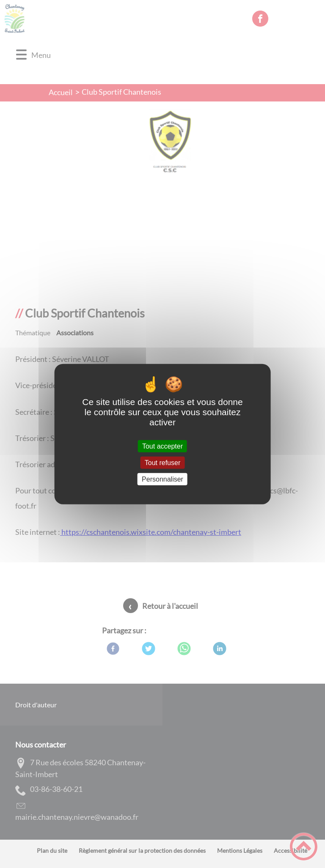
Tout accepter (162, 446)
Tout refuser (162, 462)
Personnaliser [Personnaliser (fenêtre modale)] (162, 479)
